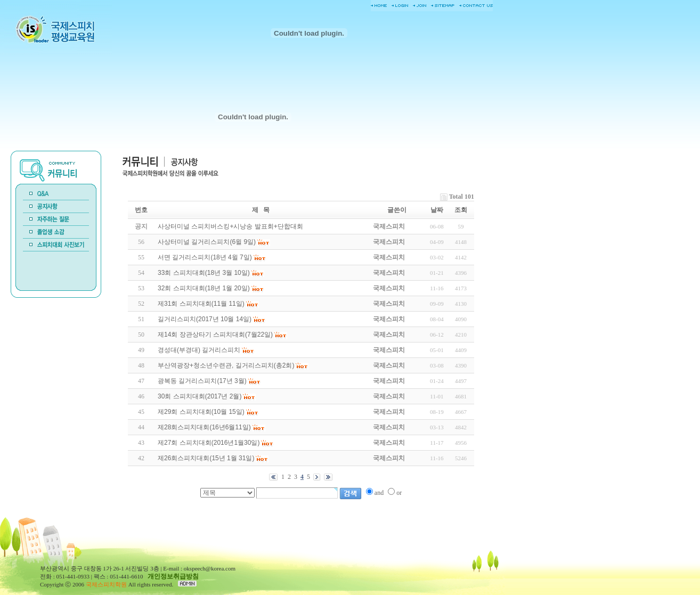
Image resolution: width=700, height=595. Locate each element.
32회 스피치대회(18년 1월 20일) (204, 288)
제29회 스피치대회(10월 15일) (201, 412)
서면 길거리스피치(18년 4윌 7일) (205, 257)
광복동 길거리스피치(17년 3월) (202, 381)
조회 (461, 210)
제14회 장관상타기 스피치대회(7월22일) (215, 335)
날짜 (437, 210)
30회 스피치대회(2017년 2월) (200, 396)
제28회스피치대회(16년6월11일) (204, 427)
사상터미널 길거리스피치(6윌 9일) (207, 242)
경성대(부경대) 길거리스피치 (199, 350)
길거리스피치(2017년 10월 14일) (205, 319)
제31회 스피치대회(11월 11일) (201, 304)
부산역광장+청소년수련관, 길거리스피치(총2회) (226, 365)
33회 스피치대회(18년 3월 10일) (204, 273)
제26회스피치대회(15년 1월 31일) (206, 458)
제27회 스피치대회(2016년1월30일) (209, 443)
